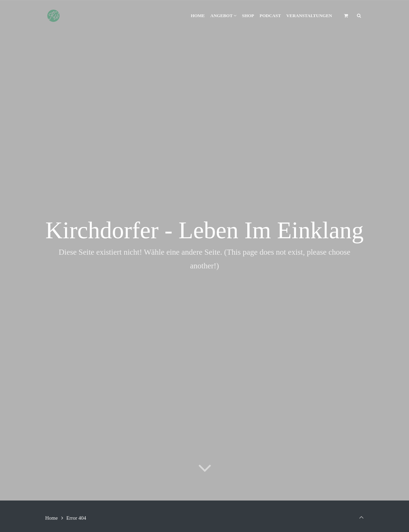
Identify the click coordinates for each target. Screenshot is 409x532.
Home (52, 518)
